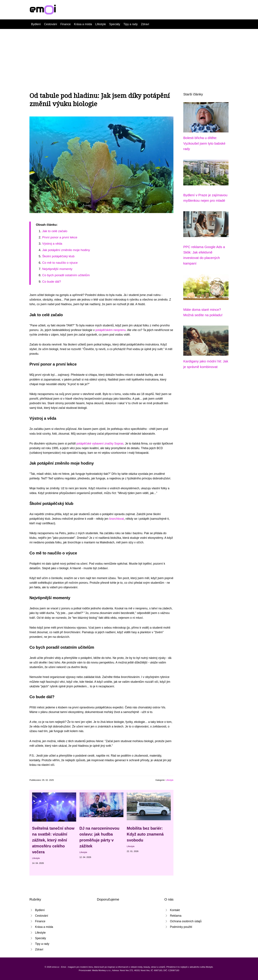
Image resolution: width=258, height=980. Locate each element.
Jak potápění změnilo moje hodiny (66, 250)
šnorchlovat (116, 519)
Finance (66, 24)
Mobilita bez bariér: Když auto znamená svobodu (145, 834)
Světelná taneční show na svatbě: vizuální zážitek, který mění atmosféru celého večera (53, 840)
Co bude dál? (52, 282)
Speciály (115, 24)
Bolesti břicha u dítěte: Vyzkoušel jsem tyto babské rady (204, 143)
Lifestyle (101, 24)
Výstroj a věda (52, 244)
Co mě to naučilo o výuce (60, 263)
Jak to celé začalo (55, 231)
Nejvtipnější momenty (57, 269)
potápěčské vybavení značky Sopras (100, 444)
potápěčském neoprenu (111, 330)
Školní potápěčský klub (58, 256)
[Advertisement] (129, 54)
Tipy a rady (130, 24)
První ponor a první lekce (60, 237)
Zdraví (145, 24)
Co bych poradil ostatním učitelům (66, 275)
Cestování (51, 24)
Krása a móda (83, 24)
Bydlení (36, 24)
